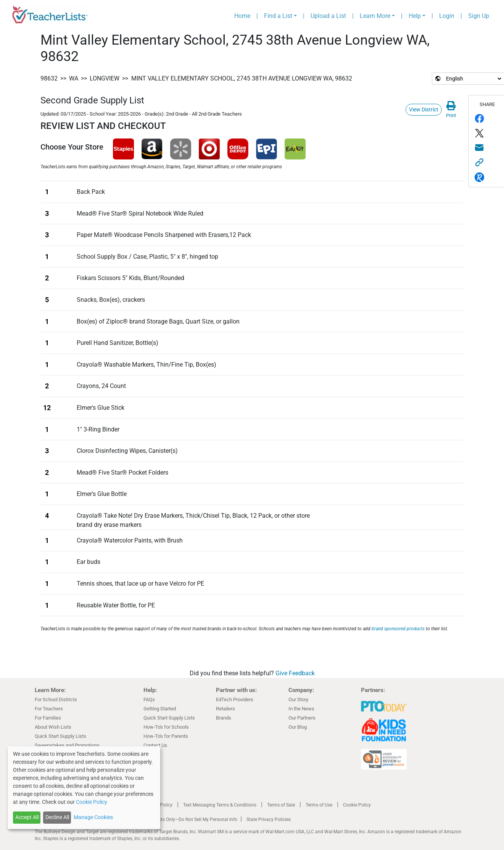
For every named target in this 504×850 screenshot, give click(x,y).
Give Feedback (295, 673)
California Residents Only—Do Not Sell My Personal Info (180, 819)
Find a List (278, 16)
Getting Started (160, 709)
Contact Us (155, 745)
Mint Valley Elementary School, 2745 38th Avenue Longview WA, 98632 (242, 78)
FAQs (149, 699)
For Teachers (49, 709)
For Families (48, 718)
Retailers (225, 709)
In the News (301, 709)
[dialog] (84, 788)
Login (447, 16)
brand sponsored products (398, 629)
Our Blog (298, 727)
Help (415, 16)
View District (424, 109)
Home (242, 16)
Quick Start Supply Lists (60, 736)
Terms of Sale (281, 805)
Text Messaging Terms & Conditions (220, 805)
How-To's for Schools (166, 727)
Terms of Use (319, 805)
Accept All (27, 817)
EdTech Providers (235, 699)
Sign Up (479, 16)
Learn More (375, 16)
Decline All (57, 817)
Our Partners (302, 718)
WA (74, 78)
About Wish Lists (53, 727)
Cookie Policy (357, 805)
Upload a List (328, 16)
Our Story (298, 699)
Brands (224, 718)
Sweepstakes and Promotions (67, 745)
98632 (49, 78)
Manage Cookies (93, 817)
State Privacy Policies (269, 819)
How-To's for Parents (166, 736)
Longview (105, 78)
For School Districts (56, 699)
